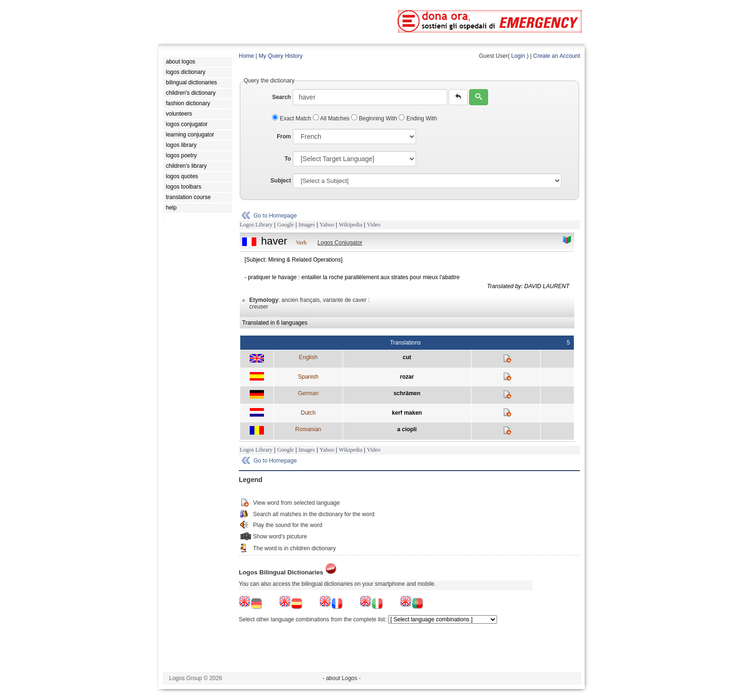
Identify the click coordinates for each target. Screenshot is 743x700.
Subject (281, 181)
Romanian (308, 429)
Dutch (308, 413)
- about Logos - (342, 678)
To (288, 159)
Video (374, 225)
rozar (407, 377)
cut (407, 357)
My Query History (281, 56)
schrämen (407, 393)
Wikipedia (351, 225)
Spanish (308, 377)
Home (246, 56)
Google (285, 225)
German (308, 393)
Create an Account (557, 56)
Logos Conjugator (340, 243)
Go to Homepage (275, 216)
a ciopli (407, 429)
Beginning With (375, 118)
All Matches (332, 118)
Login (518, 56)
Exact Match (292, 118)
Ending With (418, 118)
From (284, 136)
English (308, 357)
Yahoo (327, 225)
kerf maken (407, 413)
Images (307, 225)
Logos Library (256, 225)
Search (281, 97)
